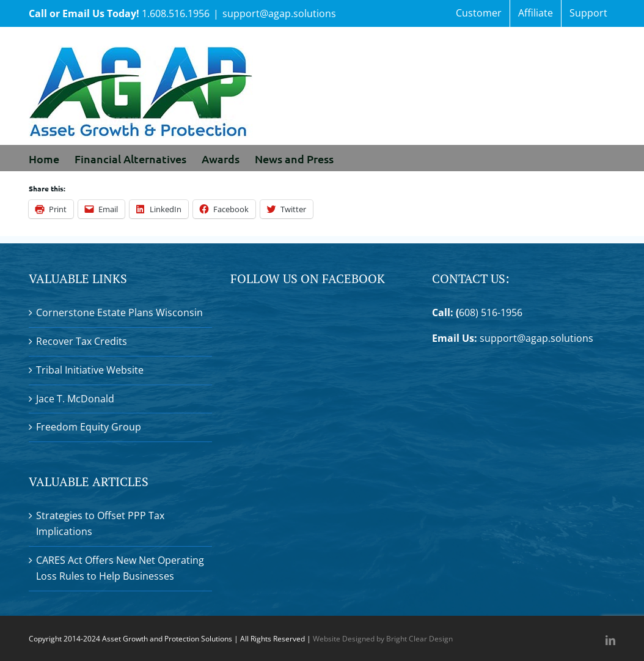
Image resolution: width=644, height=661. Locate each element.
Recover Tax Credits (82, 341)
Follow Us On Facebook (308, 279)
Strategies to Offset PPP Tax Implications (100, 523)
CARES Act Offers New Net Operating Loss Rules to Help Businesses (120, 568)
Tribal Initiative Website (90, 370)
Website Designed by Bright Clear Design (383, 639)
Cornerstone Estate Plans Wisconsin (119, 312)
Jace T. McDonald (75, 399)
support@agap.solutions (279, 13)
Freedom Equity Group (89, 427)
